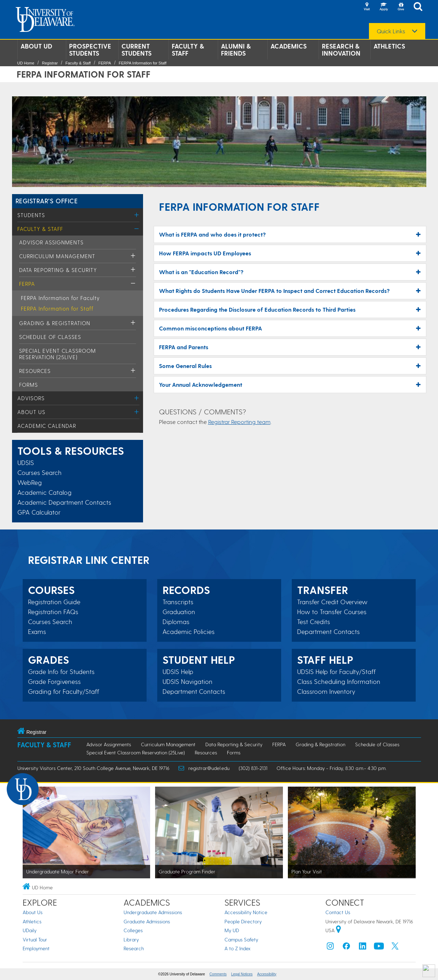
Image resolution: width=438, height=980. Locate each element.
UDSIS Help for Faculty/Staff (336, 672)
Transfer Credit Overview (332, 602)
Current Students (136, 50)
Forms (29, 385)
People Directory (243, 921)
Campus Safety (241, 939)
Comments (218, 974)
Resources (35, 371)
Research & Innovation (341, 50)
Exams (37, 631)
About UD (36, 46)
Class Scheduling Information (339, 681)
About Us (31, 412)
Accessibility (267, 974)
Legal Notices (242, 974)
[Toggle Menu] (137, 215)
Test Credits (314, 622)
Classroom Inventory (326, 691)
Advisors (31, 398)
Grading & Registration (55, 323)
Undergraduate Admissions (153, 912)
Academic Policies (189, 631)
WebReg (30, 482)
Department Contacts (194, 691)
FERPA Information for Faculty (60, 298)
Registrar (50, 63)
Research (134, 948)
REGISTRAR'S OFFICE (47, 201)
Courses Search (39, 472)
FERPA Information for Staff (143, 63)
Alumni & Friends (236, 50)
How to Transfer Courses (332, 612)
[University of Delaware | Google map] (339, 930)
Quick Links (391, 31)
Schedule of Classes (50, 337)
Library (131, 939)
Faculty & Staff (188, 50)
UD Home (26, 63)
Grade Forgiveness (54, 681)
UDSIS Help (178, 672)
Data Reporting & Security (58, 270)
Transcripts (178, 602)
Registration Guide (54, 602)
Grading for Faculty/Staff (64, 691)
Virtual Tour (35, 939)
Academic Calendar (47, 426)
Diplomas (176, 622)
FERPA (105, 63)
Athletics (389, 46)
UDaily (30, 930)
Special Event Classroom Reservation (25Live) (58, 354)
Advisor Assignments (51, 242)
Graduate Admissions (147, 921)
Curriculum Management (57, 256)
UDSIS (26, 462)
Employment (36, 948)
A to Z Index (238, 948)
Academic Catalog (44, 492)
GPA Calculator (39, 512)
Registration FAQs (53, 612)
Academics (289, 46)
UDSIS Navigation (187, 681)
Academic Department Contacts (64, 502)
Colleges (133, 930)
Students (31, 215)
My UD (232, 930)
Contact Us (338, 912)
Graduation (179, 612)
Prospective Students (90, 50)
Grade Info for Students (61, 672)
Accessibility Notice (246, 912)
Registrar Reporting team (239, 422)
